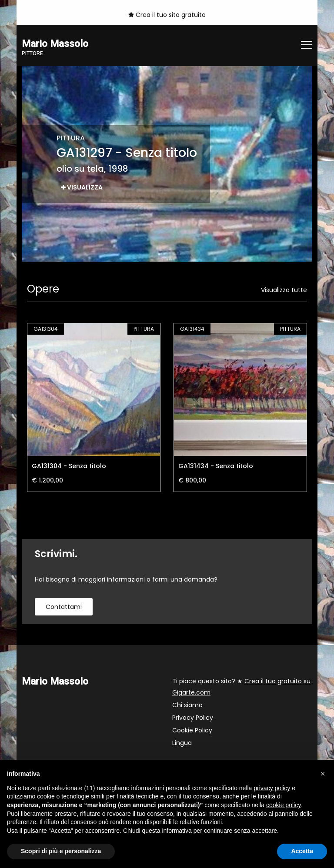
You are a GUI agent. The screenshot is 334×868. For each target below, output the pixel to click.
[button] (323, 774)
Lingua (182, 743)
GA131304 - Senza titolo (69, 466)
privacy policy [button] (272, 788)
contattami (64, 607)
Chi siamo (187, 705)
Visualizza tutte (284, 290)
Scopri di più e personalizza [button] (61, 851)
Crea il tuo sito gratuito (167, 15)
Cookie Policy (192, 730)
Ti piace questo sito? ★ (241, 687)
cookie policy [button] (284, 805)
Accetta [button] (302, 851)
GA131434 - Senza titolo (216, 466)
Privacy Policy (193, 718)
